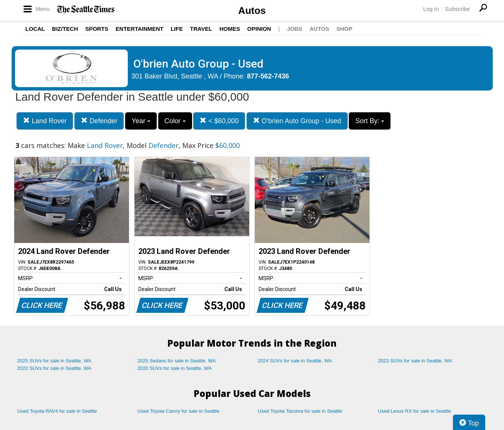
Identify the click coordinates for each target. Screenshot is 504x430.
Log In (431, 9)
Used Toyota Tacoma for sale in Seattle (300, 411)
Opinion (259, 29)
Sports (97, 29)
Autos (252, 11)
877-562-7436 (268, 76)
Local (35, 29)
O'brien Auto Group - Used (297, 121)
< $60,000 (219, 121)
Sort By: (370, 121)
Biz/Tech (65, 29)
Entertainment (140, 29)
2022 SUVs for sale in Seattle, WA (54, 368)
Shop (344, 29)
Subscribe (458, 9)
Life (177, 29)
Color (175, 121)
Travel (201, 29)
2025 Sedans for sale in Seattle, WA (177, 361)
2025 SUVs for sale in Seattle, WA (54, 361)
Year (141, 121)
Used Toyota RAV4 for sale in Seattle (57, 411)
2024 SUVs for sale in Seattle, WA (295, 361)
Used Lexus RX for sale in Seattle (415, 411)
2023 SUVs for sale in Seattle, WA (415, 361)
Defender (99, 121)
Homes (230, 29)
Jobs (294, 29)
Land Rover (45, 121)
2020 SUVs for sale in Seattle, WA (175, 368)
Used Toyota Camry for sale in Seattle (179, 411)
